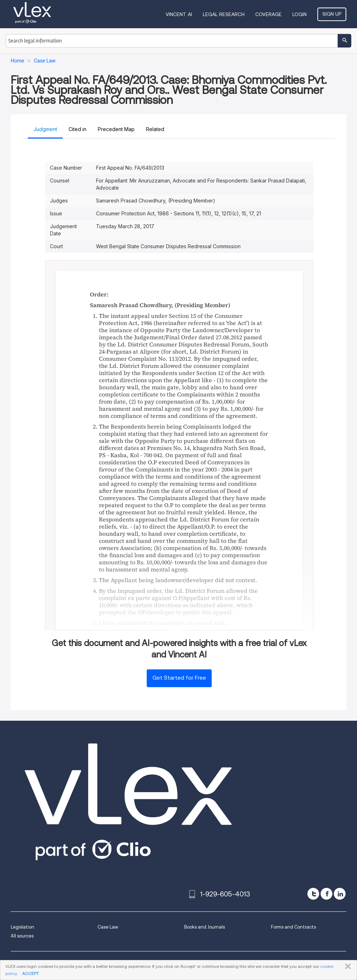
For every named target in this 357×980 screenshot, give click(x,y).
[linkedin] (340, 894)
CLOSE (346, 966)
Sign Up (332, 14)
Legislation (22, 927)
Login (300, 14)
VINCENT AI (179, 14)
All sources (22, 936)
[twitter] (313, 894)
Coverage (268, 14)
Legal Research (224, 14)
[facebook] (326, 894)
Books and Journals (205, 927)
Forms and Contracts (293, 927)
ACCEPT (31, 973)
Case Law (108, 927)
